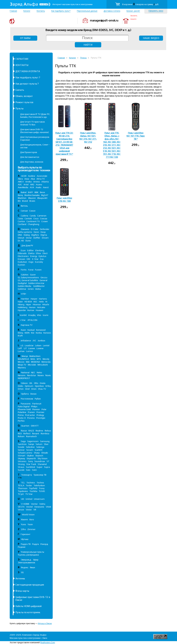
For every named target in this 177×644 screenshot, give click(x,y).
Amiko (28, 182)
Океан (33, 394)
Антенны (20, 578)
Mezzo (21, 362)
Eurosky (39, 262)
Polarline (22, 412)
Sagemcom (33, 441)
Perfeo (21, 421)
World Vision (28, 515)
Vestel (29, 507)
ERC (29, 259)
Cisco (36, 218)
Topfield (33, 488)
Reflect (27, 433)
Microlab (32, 365)
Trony (42, 488)
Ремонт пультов (24, 102)
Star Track (31, 464)
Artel (26, 184)
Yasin (30, 524)
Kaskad (31, 330)
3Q (22, 572)
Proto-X (22, 418)
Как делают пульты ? (27, 84)
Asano (39, 184)
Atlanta (45, 182)
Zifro (23, 529)
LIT (25, 348)
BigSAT (45, 195)
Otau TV (42, 389)
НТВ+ (24, 294)
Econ (23, 250)
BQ (19, 201)
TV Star (29, 494)
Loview (40, 348)
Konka (39, 333)
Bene (42, 192)
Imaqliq (32, 315)
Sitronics (22, 461)
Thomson (23, 488)
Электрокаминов (27, 562)
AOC (20, 184)
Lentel (46, 345)
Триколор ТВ (40, 475)
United (29, 499)
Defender (45, 229)
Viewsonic (39, 507)
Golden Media (25, 286)
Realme (39, 431)
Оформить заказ (156, 11)
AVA (32, 187)
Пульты (19, 108)
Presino (31, 418)
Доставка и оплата (112, 11)
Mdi (28, 362)
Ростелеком (27, 399)
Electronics (23, 256)
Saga (23, 441)
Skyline (30, 456)
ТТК (20, 478)
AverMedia (23, 187)
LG (22, 345)
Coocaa (44, 218)
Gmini (31, 289)
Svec (28, 470)
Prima (21, 415)
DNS (20, 235)
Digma (44, 235)
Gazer (33, 275)
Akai (33, 179)
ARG (32, 184)
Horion (32, 307)
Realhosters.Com (48, 643)
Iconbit (23, 315)
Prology (40, 415)
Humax (31, 310)
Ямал (32, 567)
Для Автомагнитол (30, 157)
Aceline (32, 176)
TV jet (21, 494)
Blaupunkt (42, 198)
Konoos (47, 333)
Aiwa (27, 179)
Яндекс (25, 567)
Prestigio (41, 418)
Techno (40, 483)
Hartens (43, 299)
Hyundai (22, 310)
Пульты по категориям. (28, 612)
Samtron (22, 444)
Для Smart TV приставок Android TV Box (33, 123)
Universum (39, 499)
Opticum (29, 386)
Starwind (42, 464)
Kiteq (20, 333)
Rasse (24, 431)
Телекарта (27, 475)
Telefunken (39, 485)
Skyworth (31, 458)
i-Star (23, 320)
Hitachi (46, 304)
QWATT (35, 426)
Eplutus (42, 256)
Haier (20, 302)
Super (40, 467)
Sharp (37, 453)
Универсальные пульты (32, 552)
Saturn (39, 444)
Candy (33, 216)
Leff (20, 348)
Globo (38, 289)
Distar (29, 238)
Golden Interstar (36, 283)
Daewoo (25, 229)
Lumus (30, 351)
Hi (46, 302)
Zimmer (31, 529)
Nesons (22, 375)
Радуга (35, 544)
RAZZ (31, 431)
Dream (45, 238)
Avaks (39, 187)
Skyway (21, 458)
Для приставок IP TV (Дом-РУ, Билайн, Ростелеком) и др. (35, 116)
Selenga (40, 447)
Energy (34, 256)
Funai (31, 270)
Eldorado (22, 253)
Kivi (33, 333)
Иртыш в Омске (45, 624)
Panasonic (26, 404)
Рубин (38, 399)
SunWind (30, 467)
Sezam (30, 450)
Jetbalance (26, 341)
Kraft (20, 336)
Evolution (22, 262)
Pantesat (37, 404)
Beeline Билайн (32, 195)
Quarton (25, 426)
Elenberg (40, 250)
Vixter (29, 510)
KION (27, 333)
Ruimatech (31, 436)
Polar (44, 409)
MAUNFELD (23, 359)
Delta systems (25, 232)
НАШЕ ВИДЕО (151, 38)
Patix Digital (24, 406)
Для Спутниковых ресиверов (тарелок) (35, 138)
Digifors (35, 235)
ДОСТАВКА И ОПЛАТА (28, 71)
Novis (48, 375)
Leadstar (29, 345)
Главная (13, 11)
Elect (45, 253)
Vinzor (21, 510)
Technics (31, 483)
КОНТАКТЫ (22, 65)
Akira (20, 179)
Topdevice (23, 491)
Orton (21, 389)
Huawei (39, 310)
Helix (41, 302)
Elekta (31, 253)
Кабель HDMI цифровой (28, 606)
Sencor (21, 450)
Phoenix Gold (24, 409)
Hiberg (21, 304)
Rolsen (21, 436)
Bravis (32, 201)
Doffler (37, 238)
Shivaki (45, 453)
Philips (34, 406)
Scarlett (39, 450)
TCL (23, 483)
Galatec (25, 275)
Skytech (39, 456)
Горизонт (26, 534)
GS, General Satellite (28, 280)
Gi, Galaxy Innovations (28, 277)
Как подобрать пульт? (61, 11)
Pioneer (36, 409)
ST (48, 461)
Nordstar (32, 375)
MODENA (35, 362)
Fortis (24, 270)
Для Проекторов (29, 152)
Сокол (32, 211)
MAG (33, 359)
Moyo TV (22, 365)
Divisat (21, 238)
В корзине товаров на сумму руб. (141, 4)
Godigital (22, 283)
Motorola (46, 362)
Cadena (25, 216)
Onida (43, 383)
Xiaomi (24, 519)
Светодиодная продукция (30, 585)
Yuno (23, 524)
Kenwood (41, 330)
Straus (21, 467)
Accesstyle (42, 176)
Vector (34, 504)
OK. (31, 383)
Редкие (22, 547)
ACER (24, 176)
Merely (46, 359)
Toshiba (33, 491)
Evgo (31, 262)
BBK (36, 192)
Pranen (31, 412)
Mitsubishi (43, 365)
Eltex (39, 253)
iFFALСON (32, 320)
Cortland (22, 224)
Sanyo (31, 444)
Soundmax (40, 461)
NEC (33, 372)
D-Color (35, 229)
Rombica (45, 433)
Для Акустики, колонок (32, 162)
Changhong (34, 224)
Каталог (27, 11)
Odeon (24, 383)
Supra (47, 467)
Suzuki (21, 470)
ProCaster (30, 415)
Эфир (36, 560)
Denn (36, 232)
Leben (38, 345)
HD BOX (28, 302)
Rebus (48, 431)
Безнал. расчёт (133, 11)
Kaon (23, 330)
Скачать (20, 90)
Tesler (29, 485)
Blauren (32, 198)
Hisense (37, 304)
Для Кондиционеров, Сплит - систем (35, 146)
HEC (35, 302)
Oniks (21, 386)
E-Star (35, 259)
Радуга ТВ (26, 544)
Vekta (42, 504)
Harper (34, 299)
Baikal (24, 192)
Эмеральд (26, 560)
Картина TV (27, 325)
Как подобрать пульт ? (28, 77)
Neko (39, 372)
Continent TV (33, 221)
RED (20, 433)
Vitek (48, 507)
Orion (34, 389)
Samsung (45, 441)
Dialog (27, 235)
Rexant (36, 433)
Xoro (32, 519)
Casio (20, 218)
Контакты (41, 11)
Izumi (46, 315)
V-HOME (25, 504)
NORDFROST (24, 378)
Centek (28, 218)
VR (35, 510)
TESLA (21, 485)
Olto (36, 383)
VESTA (21, 507)
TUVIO (42, 491)
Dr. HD (21, 241)
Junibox (41, 341)
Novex (41, 375)
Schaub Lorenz (25, 453)
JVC (34, 341)
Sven (34, 470)
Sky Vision (42, 458)
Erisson (21, 259)
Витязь (24, 206)
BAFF (30, 192)
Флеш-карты (22, 591)
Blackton (22, 198)
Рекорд (44, 544)
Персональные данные (87, 11)
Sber (46, 444)
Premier (40, 412)
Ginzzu (44, 277)
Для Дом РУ (27, 245)
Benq (20, 195)
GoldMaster (39, 286)
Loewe (32, 348)
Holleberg (23, 307)
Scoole (21, 447)
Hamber (25, 299)
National (25, 372)
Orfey (48, 386)
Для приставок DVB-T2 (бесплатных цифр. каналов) (35, 131)
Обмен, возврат (24, 96)
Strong (21, 464)
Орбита (25, 394)
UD (23, 499)
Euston (21, 265)
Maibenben (35, 356)
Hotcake (41, 307)
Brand (25, 201)
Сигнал (24, 211)
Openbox (39, 386)
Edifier (30, 250)
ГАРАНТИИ (22, 59)
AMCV (21, 182)
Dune (28, 241)
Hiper (29, 304)
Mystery (22, 368)
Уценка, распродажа (28, 555)
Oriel (27, 389)
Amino (37, 182)
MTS (39, 359)
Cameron (42, 216)
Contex (21, 221)
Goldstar (22, 289)
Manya (25, 356)
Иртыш (25, 539)
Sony (30, 461)
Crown (45, 221)
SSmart (22, 456)
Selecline (30, 447)
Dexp (43, 232)
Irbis (39, 315)
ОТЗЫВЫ (25, 38)
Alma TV (41, 179)
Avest (46, 187)
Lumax (21, 351)
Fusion (38, 270)
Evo (42, 259)
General (43, 280)
